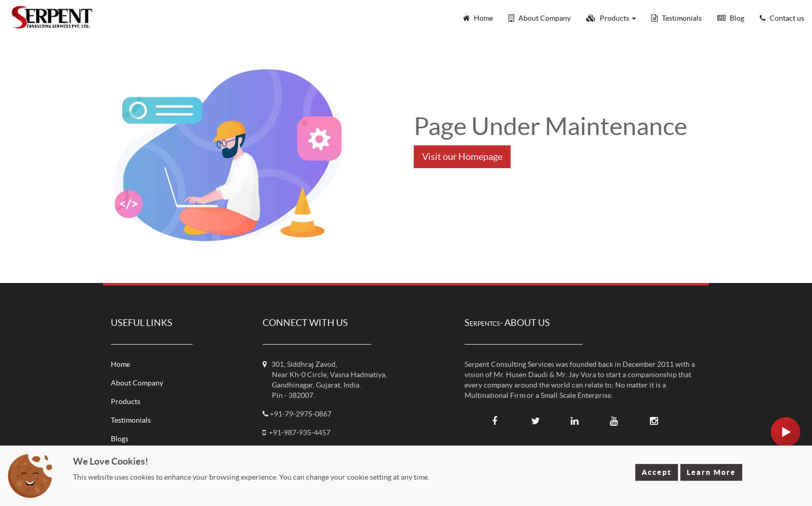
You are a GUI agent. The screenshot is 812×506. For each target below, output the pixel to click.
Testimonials (131, 420)
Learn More (711, 472)
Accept (657, 472)
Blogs (120, 439)
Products (126, 401)
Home (120, 364)
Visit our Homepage (462, 157)
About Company (137, 383)
